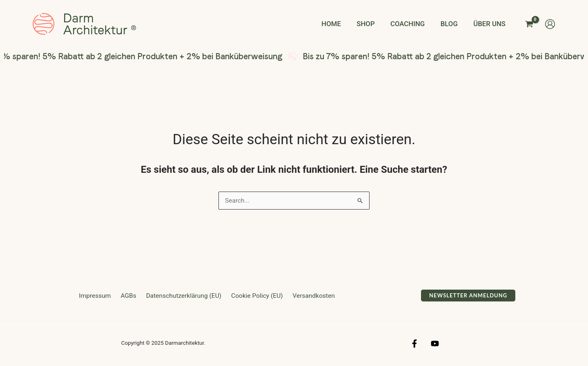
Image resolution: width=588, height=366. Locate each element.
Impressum (99, 296)
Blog (452, 24)
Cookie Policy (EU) (255, 296)
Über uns (491, 24)
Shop (372, 24)
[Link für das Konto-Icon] (550, 24)
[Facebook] (414, 344)
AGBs (130, 296)
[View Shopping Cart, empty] (529, 24)
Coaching (412, 24)
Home (340, 24)
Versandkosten (310, 296)
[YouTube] (435, 344)
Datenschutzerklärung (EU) (183, 296)
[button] (468, 296)
